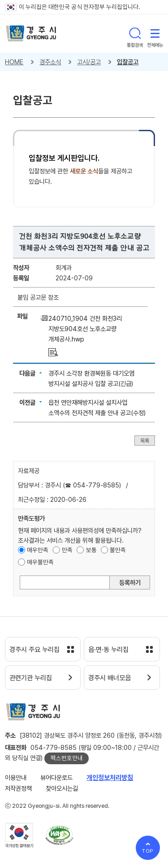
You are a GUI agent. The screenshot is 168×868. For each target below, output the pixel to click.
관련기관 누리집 (31, 678)
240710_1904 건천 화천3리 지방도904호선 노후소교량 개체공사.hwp (85, 329)
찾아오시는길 (62, 788)
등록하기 (130, 582)
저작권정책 (18, 788)
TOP (148, 851)
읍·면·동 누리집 (108, 650)
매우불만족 (40, 562)
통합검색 (135, 33)
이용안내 (16, 777)
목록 (145, 440)
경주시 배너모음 (110, 678)
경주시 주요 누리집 (34, 650)
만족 (67, 550)
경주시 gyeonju (31, 33)
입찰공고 (128, 62)
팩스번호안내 (67, 758)
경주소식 (50, 62)
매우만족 (38, 550)
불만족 (118, 550)
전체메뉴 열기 (155, 33)
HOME (14, 62)
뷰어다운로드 (56, 777)
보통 (91, 550)
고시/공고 (89, 62)
